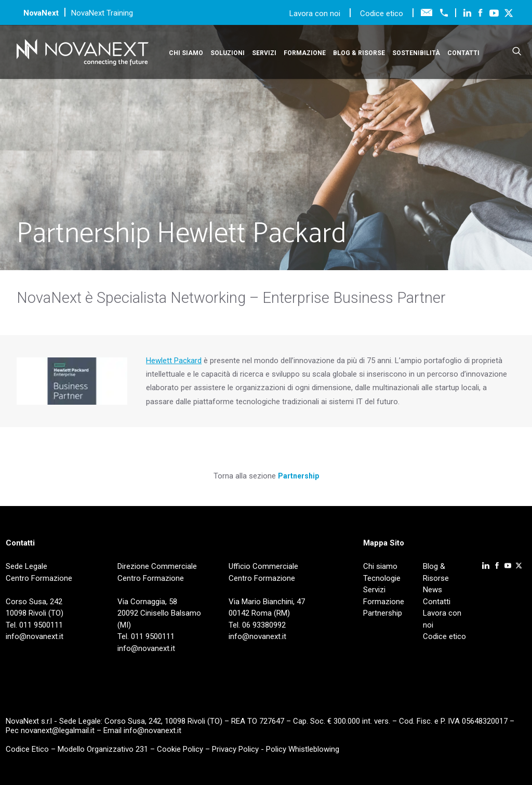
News (433, 590)
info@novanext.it (152, 730)
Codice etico (382, 14)
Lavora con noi (316, 14)
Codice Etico (27, 749)
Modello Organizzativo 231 (103, 749)
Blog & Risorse (359, 53)
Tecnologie (382, 578)
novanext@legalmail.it (58, 730)
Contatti (463, 53)
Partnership (298, 476)
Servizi (264, 53)
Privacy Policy (235, 749)
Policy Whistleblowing (303, 749)
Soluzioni (228, 53)
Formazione (305, 53)
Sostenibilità (416, 53)
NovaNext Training (102, 13)
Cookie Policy (180, 749)
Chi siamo (186, 53)
